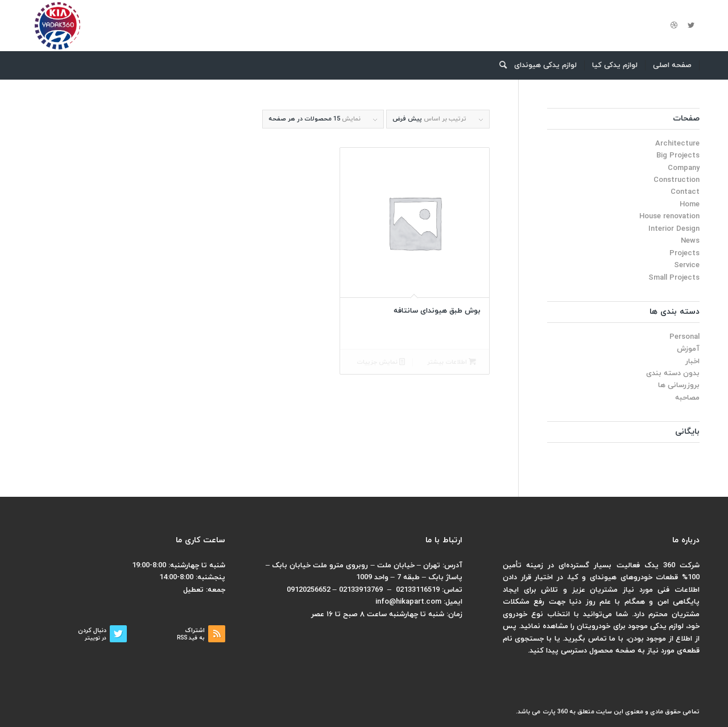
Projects (684, 254)
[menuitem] (673, 65)
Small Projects (674, 278)
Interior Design (674, 229)
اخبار (692, 362)
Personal (684, 337)
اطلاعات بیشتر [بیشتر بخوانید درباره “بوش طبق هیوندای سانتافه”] (452, 362)
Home (690, 205)
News (690, 241)
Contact (685, 192)
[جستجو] (499, 65)
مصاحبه (687, 398)
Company (684, 168)
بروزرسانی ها (679, 385)
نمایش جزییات (381, 362)
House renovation (669, 217)
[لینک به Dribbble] (674, 26)
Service (687, 265)
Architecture (677, 144)
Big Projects (678, 156)
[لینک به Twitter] (691, 26)
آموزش (688, 349)
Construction (677, 180)
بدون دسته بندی (673, 373)
